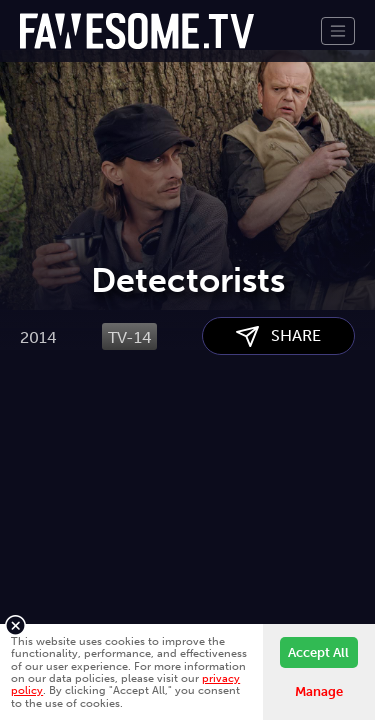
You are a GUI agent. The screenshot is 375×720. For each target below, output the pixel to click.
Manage (319, 691)
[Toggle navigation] (338, 31)
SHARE (278, 437)
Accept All (318, 652)
